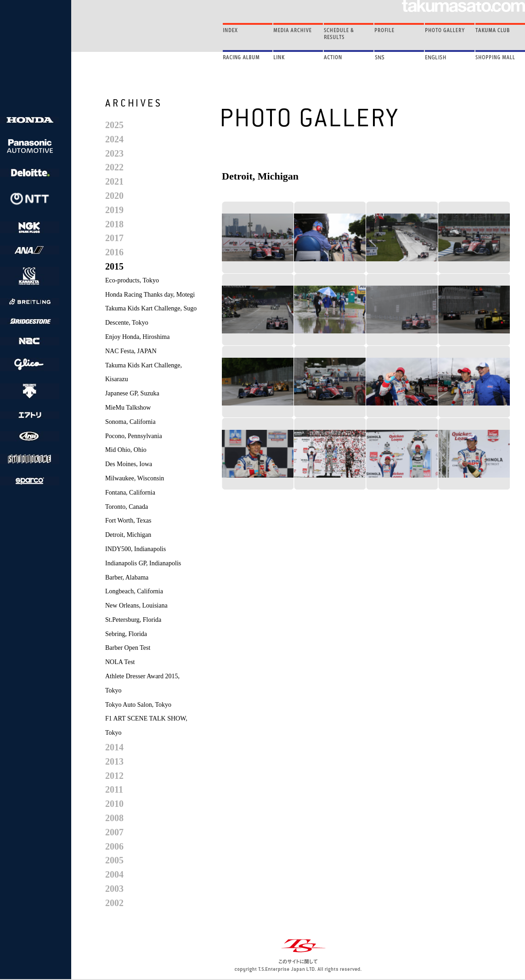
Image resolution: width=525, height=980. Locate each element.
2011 (114, 789)
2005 (114, 860)
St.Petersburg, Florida (133, 620)
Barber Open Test (128, 648)
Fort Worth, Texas (128, 521)
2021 (114, 181)
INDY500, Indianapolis (135, 549)
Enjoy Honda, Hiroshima (137, 337)
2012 (114, 776)
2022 (114, 167)
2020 (114, 196)
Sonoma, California (130, 422)
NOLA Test (120, 662)
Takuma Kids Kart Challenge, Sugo (151, 308)
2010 (114, 804)
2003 (114, 889)
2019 (114, 210)
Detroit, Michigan (128, 535)
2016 (114, 252)
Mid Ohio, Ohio (126, 450)
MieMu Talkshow (128, 408)
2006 (114, 846)
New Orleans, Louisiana (136, 605)
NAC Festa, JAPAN (131, 351)
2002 (114, 903)
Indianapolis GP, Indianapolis (143, 563)
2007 (114, 832)
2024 (114, 139)
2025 (114, 125)
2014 (114, 747)
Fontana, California (130, 493)
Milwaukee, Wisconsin (135, 478)
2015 (114, 266)
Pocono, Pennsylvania (134, 436)
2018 (114, 224)
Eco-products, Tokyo (132, 280)
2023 (114, 153)
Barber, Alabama (127, 577)
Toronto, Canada (127, 507)
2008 (114, 818)
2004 (114, 874)
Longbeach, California (134, 591)
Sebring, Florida (126, 634)
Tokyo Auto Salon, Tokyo (138, 705)
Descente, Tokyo (127, 323)
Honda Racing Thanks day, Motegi (150, 295)
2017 (114, 238)
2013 (114, 761)
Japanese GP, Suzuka (132, 393)
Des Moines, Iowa (129, 464)
